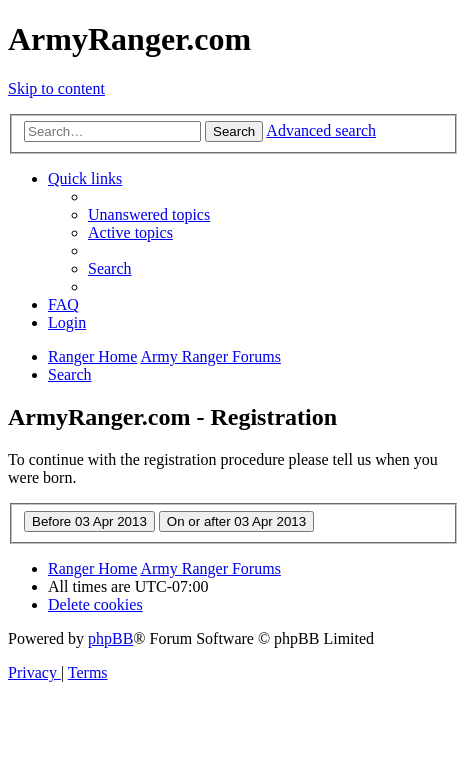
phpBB (110, 638)
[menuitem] (149, 214)
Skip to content (56, 88)
